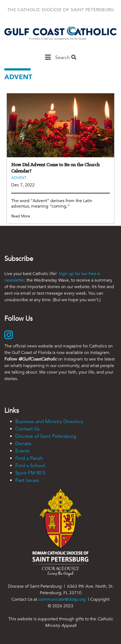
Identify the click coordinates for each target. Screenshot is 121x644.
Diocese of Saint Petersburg (46, 436)
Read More (21, 216)
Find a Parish (29, 458)
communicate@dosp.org (62, 599)
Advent (19, 178)
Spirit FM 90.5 (30, 473)
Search (66, 58)
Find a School (30, 466)
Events (23, 451)
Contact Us (27, 429)
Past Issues (27, 480)
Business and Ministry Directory (49, 422)
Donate (23, 444)
